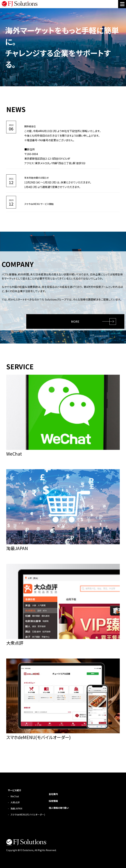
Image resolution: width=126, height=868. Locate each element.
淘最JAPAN (16, 808)
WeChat (15, 796)
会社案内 (53, 794)
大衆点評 (15, 802)
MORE (75, 321)
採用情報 (53, 801)
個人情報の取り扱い (59, 808)
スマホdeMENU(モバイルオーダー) (28, 815)
